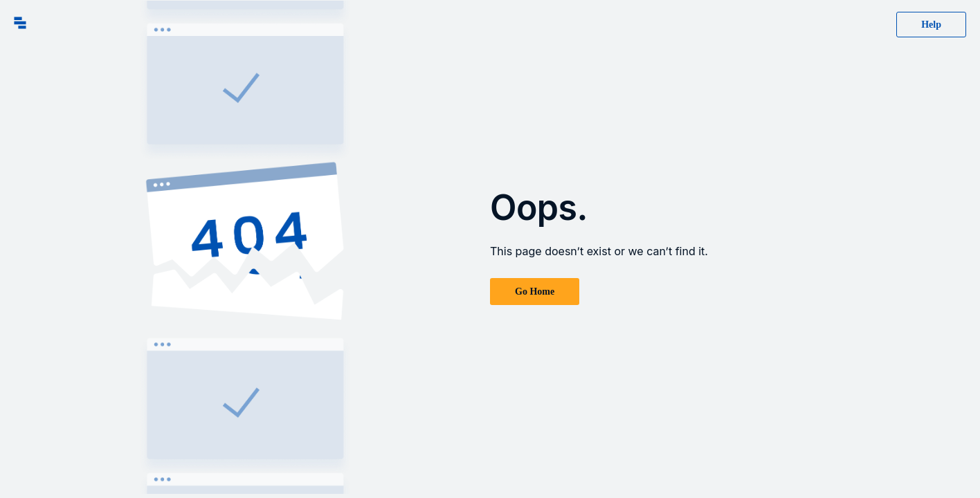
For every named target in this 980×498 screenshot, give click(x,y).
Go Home (535, 292)
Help (931, 25)
